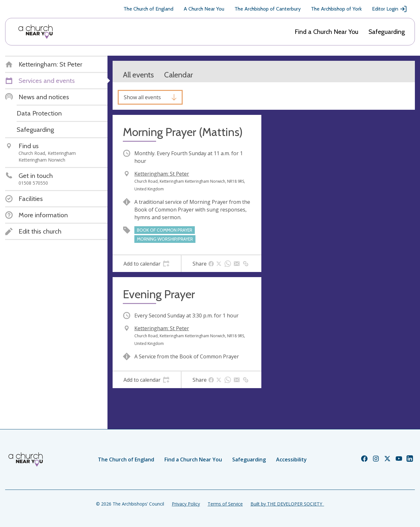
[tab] (147, 264)
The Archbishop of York (336, 9)
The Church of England (148, 9)
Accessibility (291, 459)
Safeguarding (387, 32)
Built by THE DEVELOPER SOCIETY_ (287, 504)
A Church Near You (204, 9)
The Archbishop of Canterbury (268, 9)
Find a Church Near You (326, 32)
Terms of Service (225, 504)
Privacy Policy (186, 504)
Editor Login (390, 9)
